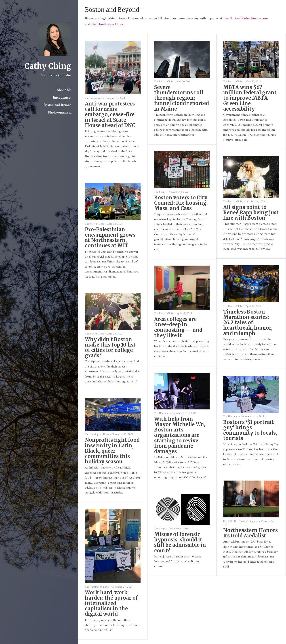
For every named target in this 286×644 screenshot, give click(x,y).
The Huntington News (107, 24)
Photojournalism (60, 113)
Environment (62, 98)
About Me (64, 90)
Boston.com (259, 19)
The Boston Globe (236, 19)
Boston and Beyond (57, 105)
